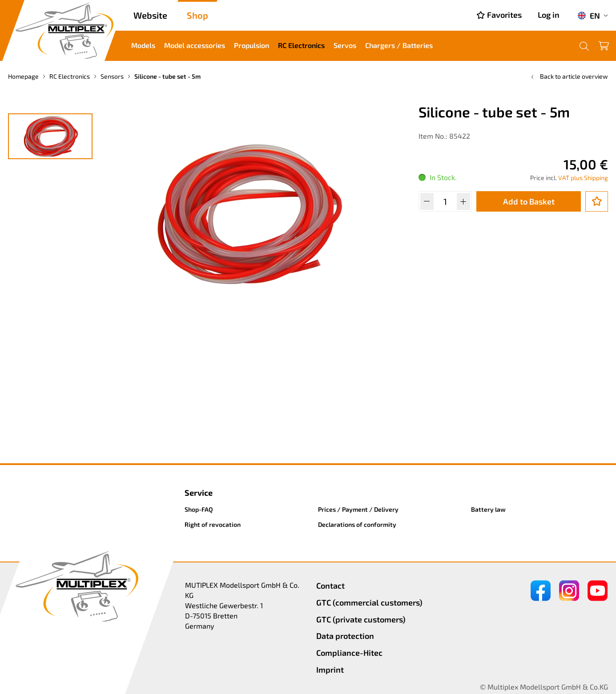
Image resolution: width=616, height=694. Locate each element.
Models (143, 45)
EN (589, 16)
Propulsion (252, 45)
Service (199, 493)
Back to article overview (569, 76)
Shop (197, 15)
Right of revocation (213, 524)
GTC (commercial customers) (369, 602)
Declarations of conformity (357, 524)
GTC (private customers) (361, 619)
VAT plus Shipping (583, 178)
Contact (330, 586)
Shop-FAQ (199, 509)
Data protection (345, 636)
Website (150, 15)
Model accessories (195, 45)
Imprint (330, 670)
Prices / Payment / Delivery (358, 509)
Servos (345, 45)
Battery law (488, 509)
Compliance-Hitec (349, 653)
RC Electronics (301, 45)
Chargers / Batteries (399, 45)
